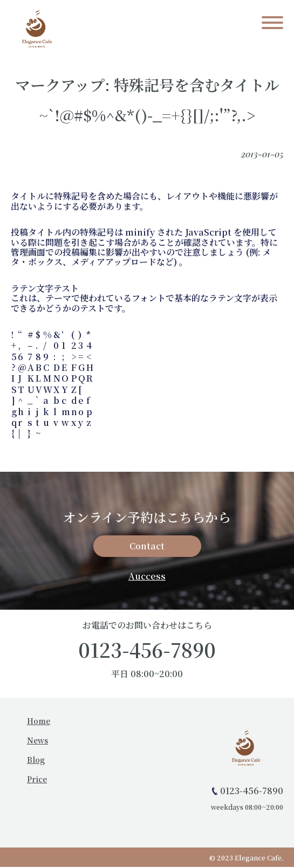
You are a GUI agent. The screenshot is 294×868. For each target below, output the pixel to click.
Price (37, 779)
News (37, 740)
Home (39, 721)
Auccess (147, 576)
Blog (36, 760)
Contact (147, 546)
